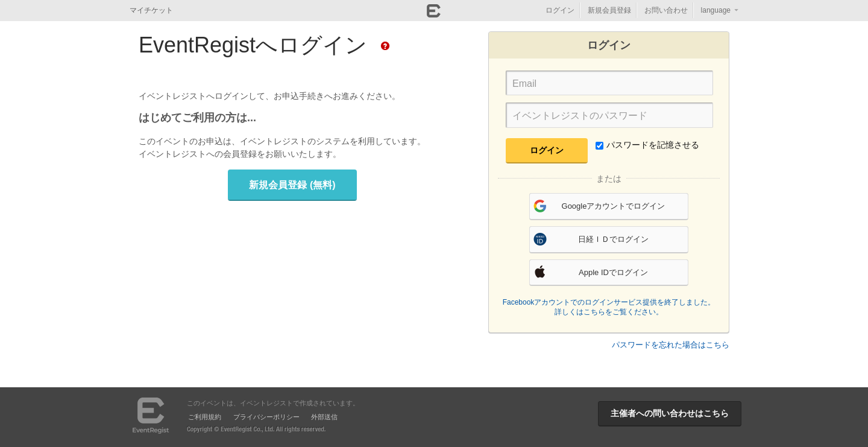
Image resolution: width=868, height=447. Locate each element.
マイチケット (151, 10)
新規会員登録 (609, 10)
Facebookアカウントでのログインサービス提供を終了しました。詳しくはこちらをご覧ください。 (609, 307)
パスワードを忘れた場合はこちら (671, 345)
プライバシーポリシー (266, 417)
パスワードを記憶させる (647, 145)
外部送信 (324, 417)
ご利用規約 (205, 417)
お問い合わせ (666, 10)
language (716, 10)
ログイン (560, 10)
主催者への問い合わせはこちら (670, 413)
